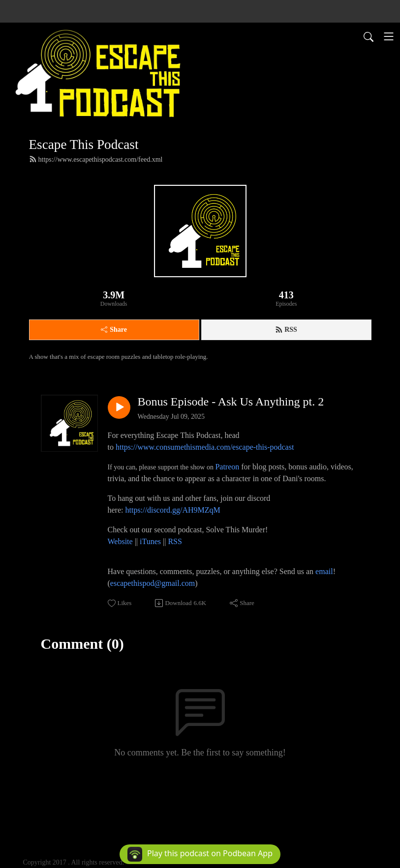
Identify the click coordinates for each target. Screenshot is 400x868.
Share (114, 330)
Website (121, 541)
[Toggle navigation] (389, 36)
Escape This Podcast (84, 145)
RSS (286, 330)
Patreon (227, 467)
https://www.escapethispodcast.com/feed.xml (96, 159)
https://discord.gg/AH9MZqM (172, 510)
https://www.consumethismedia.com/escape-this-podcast (205, 447)
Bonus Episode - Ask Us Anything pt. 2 (231, 402)
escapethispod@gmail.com (153, 583)
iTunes (150, 541)
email (324, 571)
